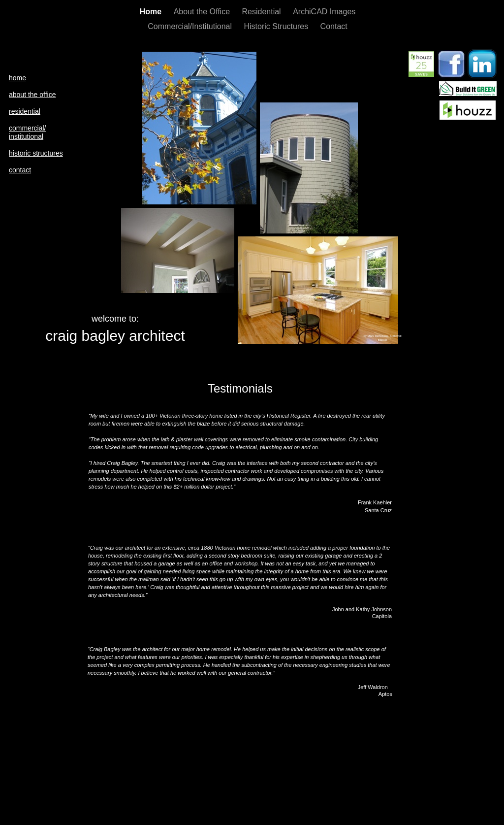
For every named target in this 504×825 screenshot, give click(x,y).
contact (20, 170)
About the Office (203, 12)
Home (152, 12)
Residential (263, 12)
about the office (32, 95)
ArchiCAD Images (324, 12)
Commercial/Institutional (191, 26)
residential (25, 111)
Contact (334, 26)
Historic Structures (277, 26)
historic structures (36, 153)
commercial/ (27, 128)
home (17, 78)
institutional (26, 136)
